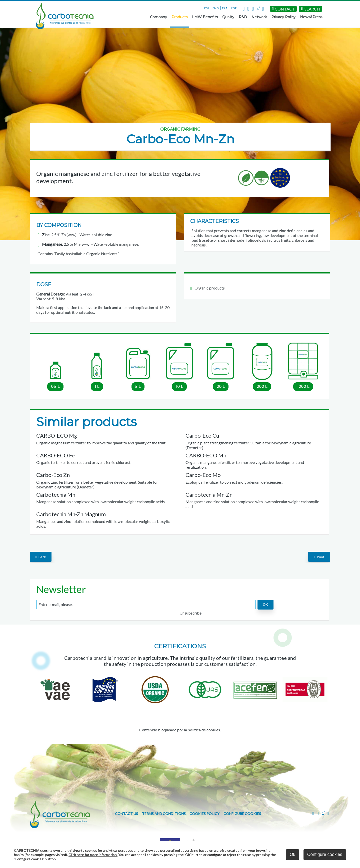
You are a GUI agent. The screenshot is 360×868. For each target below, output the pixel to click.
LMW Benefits (205, 17)
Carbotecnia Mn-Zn (209, 495)
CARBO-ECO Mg (57, 436)
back (41, 557)
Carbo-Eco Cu (202, 436)
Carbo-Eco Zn (53, 475)
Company (158, 17)
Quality (228, 17)
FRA (225, 8)
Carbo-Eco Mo (203, 475)
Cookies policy (204, 814)
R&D (243, 17)
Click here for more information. (93, 855)
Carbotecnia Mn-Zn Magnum (71, 514)
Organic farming (180, 129)
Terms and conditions (164, 814)
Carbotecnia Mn (56, 495)
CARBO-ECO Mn (206, 455)
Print (319, 557)
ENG (216, 8)
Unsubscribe (190, 613)
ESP (207, 8)
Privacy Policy (283, 17)
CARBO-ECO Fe (55, 455)
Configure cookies (242, 814)
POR (234, 8)
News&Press (311, 17)
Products (179, 17)
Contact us (126, 814)
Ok (292, 854)
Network (259, 17)
